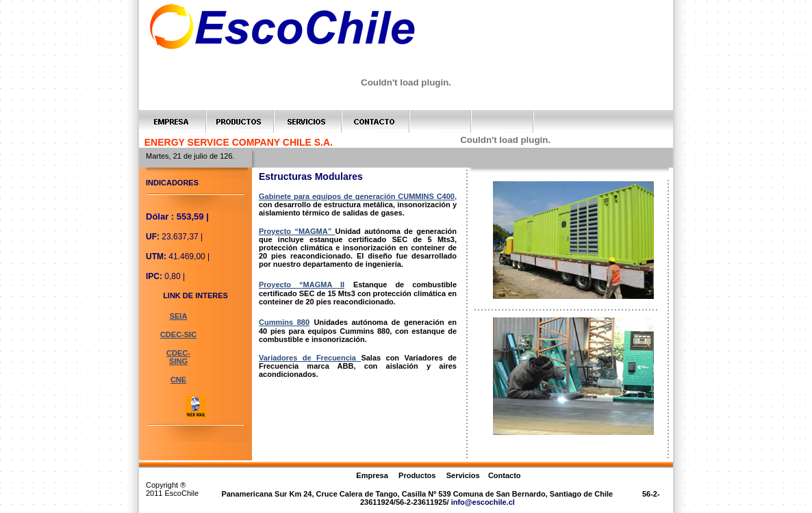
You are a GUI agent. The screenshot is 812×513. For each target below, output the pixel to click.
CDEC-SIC (178, 334)
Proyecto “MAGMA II (302, 285)
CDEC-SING (178, 357)
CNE (178, 380)
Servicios (464, 475)
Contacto (505, 475)
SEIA (179, 316)
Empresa (372, 475)
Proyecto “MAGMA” (297, 231)
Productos (417, 475)
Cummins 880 (284, 322)
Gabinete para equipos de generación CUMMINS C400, (358, 196)
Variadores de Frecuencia (310, 358)
